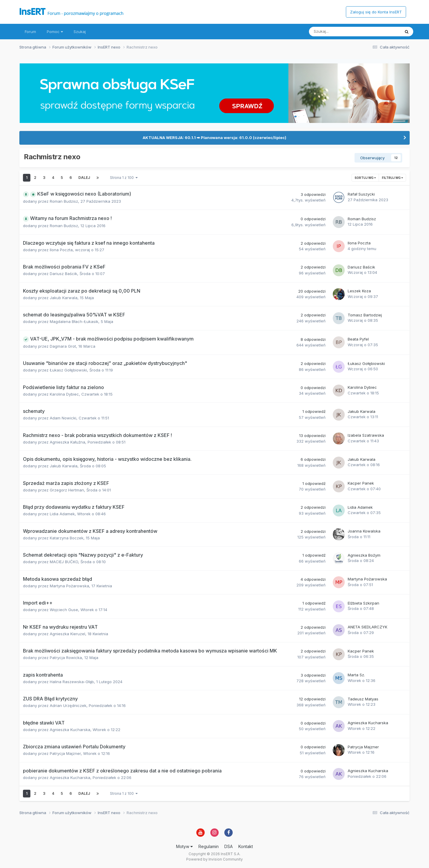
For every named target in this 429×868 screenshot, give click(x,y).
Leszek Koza (359, 291)
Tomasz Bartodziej (365, 315)
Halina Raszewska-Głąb (72, 682)
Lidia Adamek (62, 514)
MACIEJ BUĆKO (64, 562)
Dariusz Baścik (63, 274)
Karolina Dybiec (64, 394)
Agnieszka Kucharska (70, 730)
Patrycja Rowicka (66, 658)
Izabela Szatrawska (366, 435)
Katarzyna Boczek (67, 538)
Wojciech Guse (64, 610)
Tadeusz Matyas (363, 699)
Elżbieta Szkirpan (363, 603)
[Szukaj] (341, 32)
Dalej (84, 178)
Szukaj (80, 32)
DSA (229, 846)
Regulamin (209, 846)
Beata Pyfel (358, 339)
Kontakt (246, 846)
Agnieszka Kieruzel (67, 634)
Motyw (184, 846)
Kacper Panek (361, 483)
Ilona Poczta (61, 250)
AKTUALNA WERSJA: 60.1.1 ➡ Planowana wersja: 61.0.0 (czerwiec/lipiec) (214, 138)
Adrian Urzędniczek (68, 705)
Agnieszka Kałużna (67, 442)
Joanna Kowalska (364, 531)
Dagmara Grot (63, 346)
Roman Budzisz (64, 201)
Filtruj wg (393, 178)
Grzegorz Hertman (67, 490)
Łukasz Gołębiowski (68, 370)
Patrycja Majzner (65, 753)
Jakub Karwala (64, 298)
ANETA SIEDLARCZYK (367, 627)
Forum (30, 32)
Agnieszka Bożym (364, 555)
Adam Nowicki (63, 418)
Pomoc (55, 32)
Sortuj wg (365, 178)
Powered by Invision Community (214, 859)
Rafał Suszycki (361, 194)
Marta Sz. (356, 675)
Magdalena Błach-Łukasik (74, 321)
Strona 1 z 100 (124, 178)
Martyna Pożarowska (69, 586)
